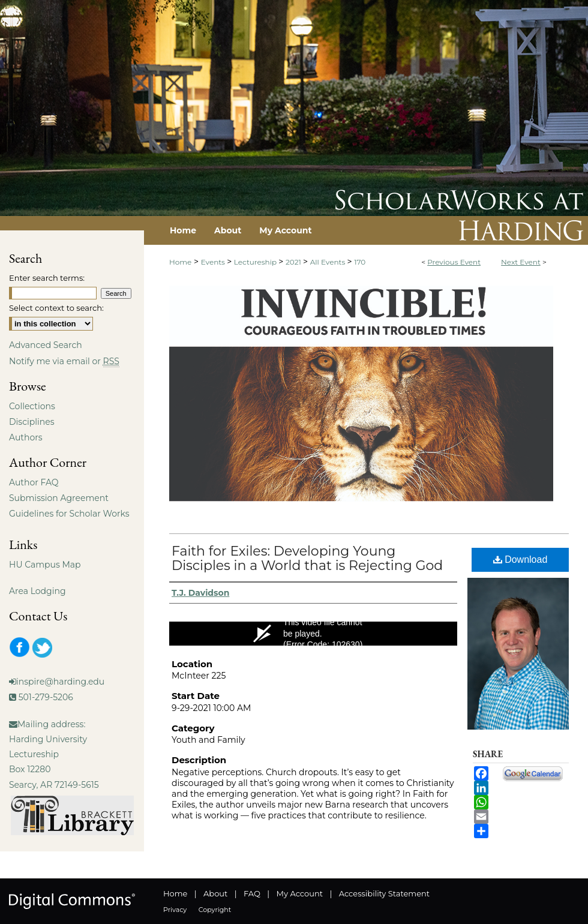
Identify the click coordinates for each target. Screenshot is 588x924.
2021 (294, 262)
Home (180, 262)
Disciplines (31, 422)
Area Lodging (37, 591)
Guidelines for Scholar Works (69, 514)
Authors (26, 437)
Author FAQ (34, 482)
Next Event (521, 262)
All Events (329, 262)
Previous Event (454, 262)
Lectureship (256, 262)
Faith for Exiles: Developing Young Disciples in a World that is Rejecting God (307, 558)
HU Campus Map (45, 565)
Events (214, 262)
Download (520, 559)
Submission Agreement (59, 498)
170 (360, 262)
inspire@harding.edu (60, 682)
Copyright (215, 910)
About (215, 893)
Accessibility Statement (384, 893)
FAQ (252, 893)
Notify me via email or (64, 361)
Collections (32, 406)
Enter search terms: (47, 278)
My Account (300, 893)
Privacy (175, 910)
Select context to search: (56, 308)
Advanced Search (46, 345)
